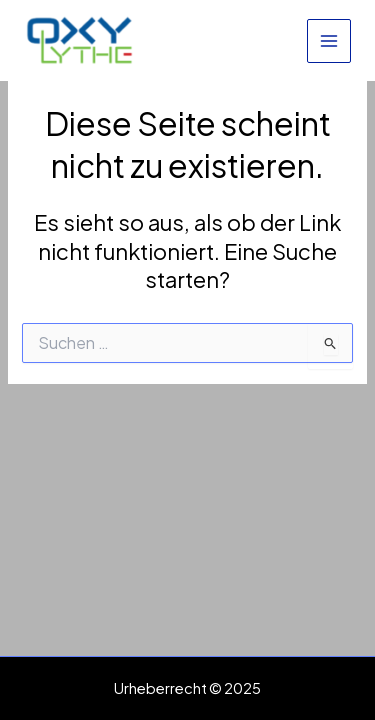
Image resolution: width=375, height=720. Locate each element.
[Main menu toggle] (329, 41)
